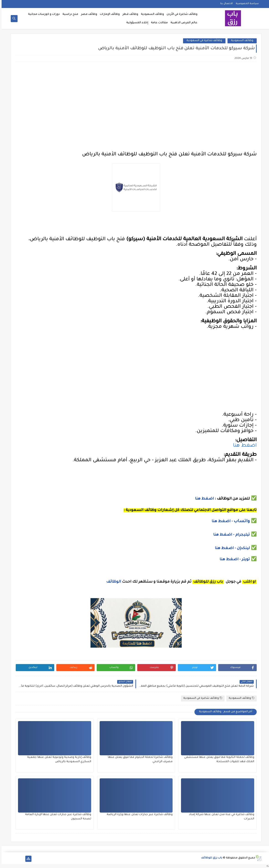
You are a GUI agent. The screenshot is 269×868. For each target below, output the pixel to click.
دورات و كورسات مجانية (42, 14)
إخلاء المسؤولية (136, 23)
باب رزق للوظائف (210, 858)
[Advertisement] (134, 102)
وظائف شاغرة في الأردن (180, 14)
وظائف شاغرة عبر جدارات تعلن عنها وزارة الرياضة (138, 815)
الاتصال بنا (225, 4)
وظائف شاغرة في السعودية (203, 41)
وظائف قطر (129, 14)
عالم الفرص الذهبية (182, 23)
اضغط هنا (243, 446)
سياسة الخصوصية (246, 4)
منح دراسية (69, 14)
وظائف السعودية (151, 14)
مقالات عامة (158, 23)
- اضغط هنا (221, 521)
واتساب (241, 521)
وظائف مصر (87, 14)
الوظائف (112, 582)
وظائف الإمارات (108, 14)
